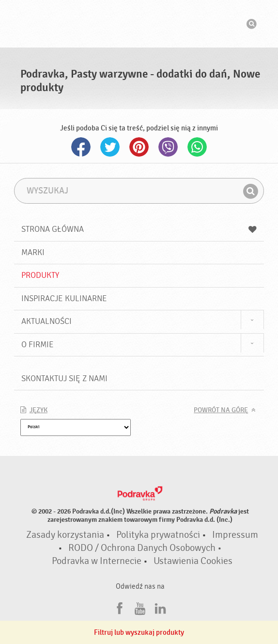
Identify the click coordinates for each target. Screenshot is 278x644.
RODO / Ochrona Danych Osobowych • (145, 548)
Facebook (81, 147)
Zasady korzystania (65, 535)
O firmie (38, 345)
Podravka (139, 24)
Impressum (235, 535)
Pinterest (139, 147)
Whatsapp (197, 147)
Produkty (40, 275)
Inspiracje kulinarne (64, 298)
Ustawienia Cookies (193, 561)
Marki (33, 252)
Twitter (110, 147)
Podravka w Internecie (97, 561)
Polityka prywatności (158, 535)
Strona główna (139, 229)
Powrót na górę (221, 410)
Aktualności (46, 321)
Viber (168, 147)
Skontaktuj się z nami (64, 378)
